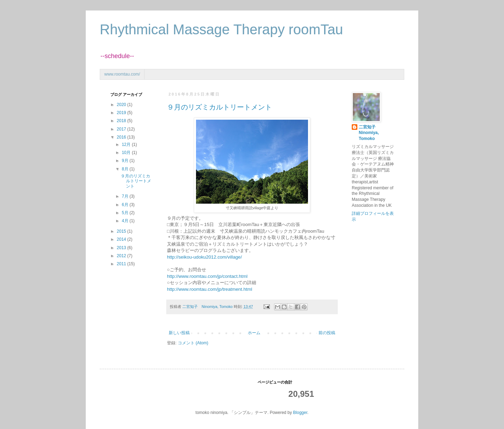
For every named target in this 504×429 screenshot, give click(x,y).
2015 (122, 231)
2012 (122, 256)
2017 (122, 129)
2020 (122, 105)
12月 (127, 145)
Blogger (300, 413)
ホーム (254, 333)
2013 (122, 248)
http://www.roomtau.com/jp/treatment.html (209, 289)
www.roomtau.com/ (122, 74)
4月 (126, 221)
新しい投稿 (179, 333)
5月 (126, 213)
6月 (126, 205)
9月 (126, 161)
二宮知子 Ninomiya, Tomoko (369, 133)
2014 (122, 239)
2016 (122, 137)
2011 (122, 264)
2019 (122, 113)
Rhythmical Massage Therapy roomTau (221, 29)
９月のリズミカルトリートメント (219, 107)
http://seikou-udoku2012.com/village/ (204, 257)
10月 (127, 153)
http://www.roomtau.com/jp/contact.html (207, 276)
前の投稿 (327, 333)
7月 (126, 196)
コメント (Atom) (193, 343)
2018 (122, 121)
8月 (126, 169)
